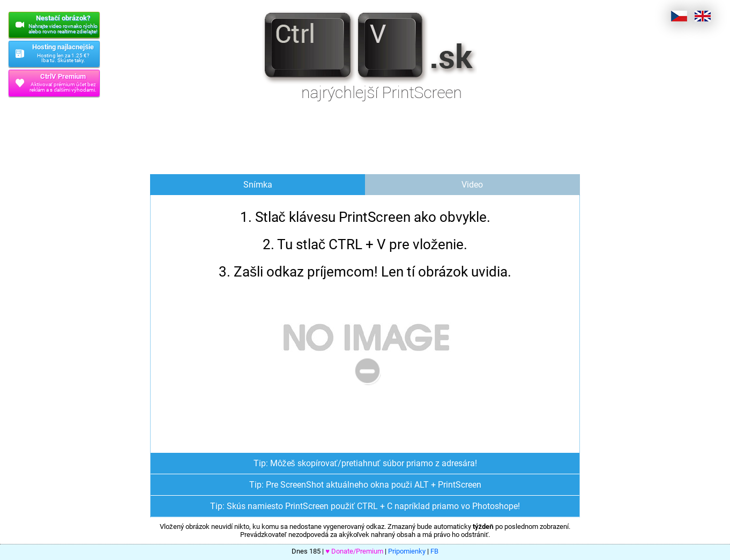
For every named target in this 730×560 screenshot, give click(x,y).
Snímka (258, 185)
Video (472, 185)
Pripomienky (407, 551)
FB (434, 551)
